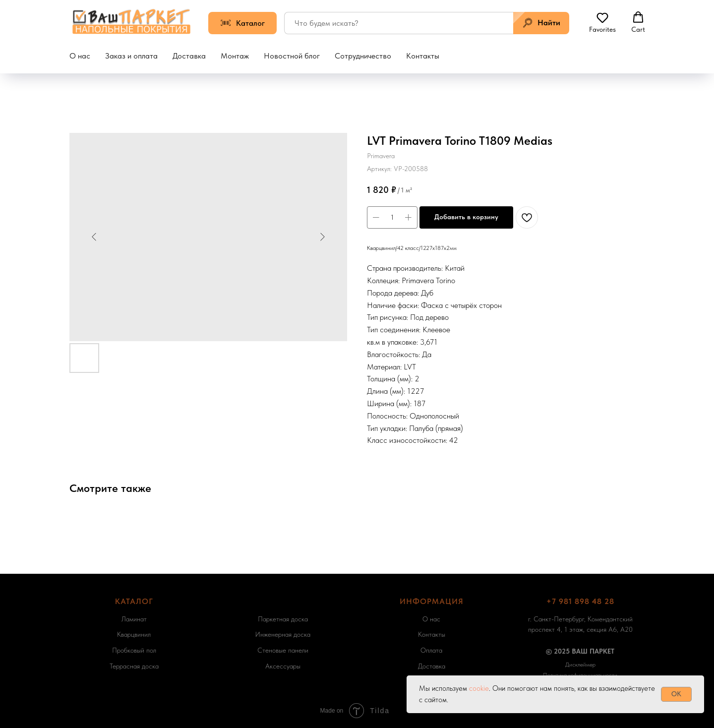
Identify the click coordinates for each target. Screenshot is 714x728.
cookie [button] (479, 688)
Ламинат (134, 619)
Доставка (189, 56)
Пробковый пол (134, 650)
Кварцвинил (134, 634)
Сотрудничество (363, 56)
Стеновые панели (283, 650)
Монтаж (235, 56)
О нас (80, 56)
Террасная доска (134, 666)
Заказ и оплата (131, 56)
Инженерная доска (283, 634)
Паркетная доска (283, 619)
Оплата (431, 650)
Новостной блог (292, 56)
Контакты (423, 56)
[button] (602, 22)
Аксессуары (283, 666)
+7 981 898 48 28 (580, 601)
